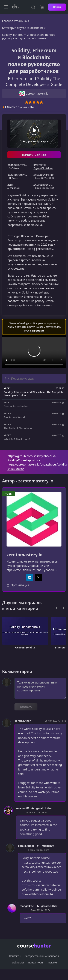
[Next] (63, 608)
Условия (53, 962)
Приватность (36, 962)
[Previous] (57, 608)
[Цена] (42, 7)
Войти (57, 7)
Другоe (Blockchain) (43, 168)
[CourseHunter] (15, 7)
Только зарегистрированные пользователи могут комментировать (40, 688)
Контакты (15, 956)
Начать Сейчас (34, 155)
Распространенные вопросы (42, 956)
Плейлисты (17, 962)
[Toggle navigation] (6, 7)
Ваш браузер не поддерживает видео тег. (34, 353)
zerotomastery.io (25, 555)
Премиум (38, 331)
